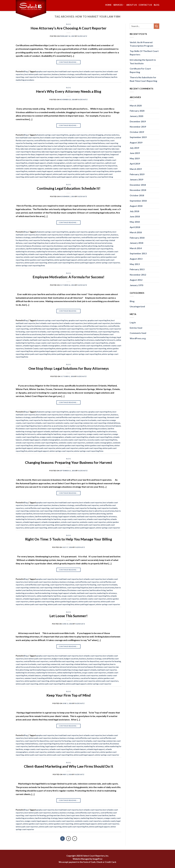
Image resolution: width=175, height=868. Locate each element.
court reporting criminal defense (91, 143)
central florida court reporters (87, 74)
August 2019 (136, 142)
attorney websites (112, 135)
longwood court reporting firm (70, 154)
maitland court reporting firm (62, 340)
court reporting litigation (34, 243)
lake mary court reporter (54, 149)
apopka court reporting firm (99, 320)
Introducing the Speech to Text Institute (143, 62)
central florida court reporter (43, 237)
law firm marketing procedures (80, 337)
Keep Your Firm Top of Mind (69, 695)
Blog (157, 5)
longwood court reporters (47, 154)
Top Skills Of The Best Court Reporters (144, 53)
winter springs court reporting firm (87, 354)
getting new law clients (56, 815)
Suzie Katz (82, 36)
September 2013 (138, 253)
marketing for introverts (46, 252)
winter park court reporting (36, 263)
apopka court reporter (45, 71)
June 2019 (135, 153)
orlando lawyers (59, 254)
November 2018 (138, 190)
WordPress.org (138, 338)
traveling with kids (45, 678)
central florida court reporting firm (43, 329)
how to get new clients (76, 815)
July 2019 (134, 148)
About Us (132, 5)
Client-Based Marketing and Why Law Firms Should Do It (69, 766)
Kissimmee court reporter (88, 146)
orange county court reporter (60, 157)
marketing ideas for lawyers (92, 818)
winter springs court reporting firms (30, 266)
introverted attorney (103, 243)
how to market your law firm (83, 77)
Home (108, 5)
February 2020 (137, 111)
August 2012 (136, 280)
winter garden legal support (41, 174)
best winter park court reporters (38, 74)
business (55, 74)
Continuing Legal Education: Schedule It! (69, 188)
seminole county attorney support (30, 169)
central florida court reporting (72, 140)
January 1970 (136, 285)
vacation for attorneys (71, 678)
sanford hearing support (62, 166)
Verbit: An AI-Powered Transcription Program (141, 44)
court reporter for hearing (60, 77)
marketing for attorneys (26, 252)
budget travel (58, 659)
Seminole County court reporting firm (40, 348)
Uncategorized (137, 306)
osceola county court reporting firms (102, 440)
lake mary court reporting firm (98, 149)
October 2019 (137, 132)
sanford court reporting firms (40, 166)
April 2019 (135, 164)
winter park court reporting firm (38, 177)
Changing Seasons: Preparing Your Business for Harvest (69, 462)
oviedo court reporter (75, 163)
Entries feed (136, 328)
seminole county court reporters (84, 169)
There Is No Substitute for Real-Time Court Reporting (143, 79)
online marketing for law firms (69, 252)
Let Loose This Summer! (68, 616)
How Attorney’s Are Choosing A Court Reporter (69, 28)
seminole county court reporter (57, 169)
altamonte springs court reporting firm (52, 320)
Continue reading (69, 62)
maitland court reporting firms (100, 249)
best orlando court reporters (75, 138)
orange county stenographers (52, 437)
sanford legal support (82, 166)
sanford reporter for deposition (104, 166)
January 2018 (136, 243)
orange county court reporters (99, 434)
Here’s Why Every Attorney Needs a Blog (69, 91)
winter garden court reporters (87, 257)
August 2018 (136, 206)
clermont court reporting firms (71, 329)
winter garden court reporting (94, 348)
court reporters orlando (32, 423)
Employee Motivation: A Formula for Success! (68, 277)
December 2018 (138, 185)
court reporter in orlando (43, 143)
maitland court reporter (37, 157)
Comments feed (138, 333)
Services (119, 5)
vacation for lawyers (89, 678)
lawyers (77, 818)
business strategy (67, 74)
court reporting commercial (66, 143)
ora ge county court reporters (94, 252)
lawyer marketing (65, 818)
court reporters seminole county (56, 423)
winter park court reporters (86, 174)
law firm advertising (89, 246)
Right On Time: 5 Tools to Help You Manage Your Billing (69, 539)
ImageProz (97, 859)
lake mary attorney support (32, 149)
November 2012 (138, 275)
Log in (133, 322)
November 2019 (138, 127)
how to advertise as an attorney (58, 243)
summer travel (30, 678)
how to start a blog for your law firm (62, 146)
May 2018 (135, 222)
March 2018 (136, 232)
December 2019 (138, 121)
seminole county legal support (41, 171)
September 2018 (138, 201)
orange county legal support (45, 160)
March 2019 (136, 169)
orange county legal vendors (69, 160)
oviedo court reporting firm (91, 346)
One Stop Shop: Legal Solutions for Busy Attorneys (69, 368)
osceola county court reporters (74, 440)
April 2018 (135, 227)
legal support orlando (82, 152)
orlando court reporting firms (40, 254)
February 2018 (137, 238)
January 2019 (136, 179)
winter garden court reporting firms (39, 260)
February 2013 (137, 269)
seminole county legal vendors (66, 171)
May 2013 (135, 264)
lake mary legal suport (51, 152)
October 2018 (137, 195)
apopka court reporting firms (100, 232)
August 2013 (136, 259)
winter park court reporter (64, 174)
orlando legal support (37, 163)
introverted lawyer (102, 77)
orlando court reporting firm (72, 343)
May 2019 (135, 158)
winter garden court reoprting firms (94, 171)
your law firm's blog (105, 177)
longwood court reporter (102, 152)
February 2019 (137, 174)
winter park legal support (62, 177)
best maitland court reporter (67, 71)
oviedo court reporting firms (35, 257)
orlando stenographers (56, 163)
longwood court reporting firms (97, 154)
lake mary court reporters (75, 149)
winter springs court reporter (85, 177)
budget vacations (71, 659)
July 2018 (134, 211)
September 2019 (138, 137)
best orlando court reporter (91, 71)
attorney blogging (96, 135)
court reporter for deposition (37, 77)
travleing (57, 678)
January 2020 (136, 116)
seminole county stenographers (99, 443)
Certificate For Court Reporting (140, 70)
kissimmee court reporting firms (67, 246)
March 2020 (136, 106)
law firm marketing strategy (37, 249)
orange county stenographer (93, 160)
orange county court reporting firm (87, 157)
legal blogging (66, 152)
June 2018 (135, 216)
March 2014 (136, 248)
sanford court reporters (94, 163)
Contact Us (145, 5)
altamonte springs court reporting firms (52, 135)
